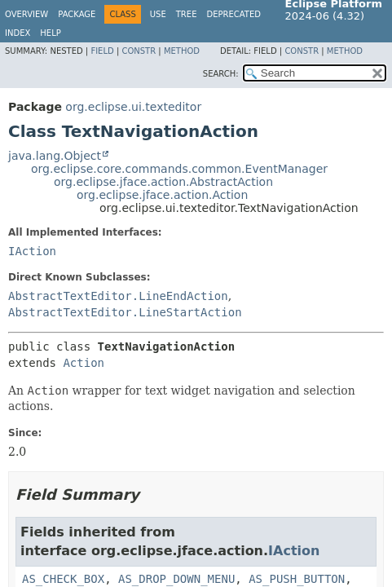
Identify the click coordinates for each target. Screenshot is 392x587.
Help (50, 33)
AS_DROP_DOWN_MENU (176, 579)
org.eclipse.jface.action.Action (162, 195)
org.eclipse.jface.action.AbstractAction (163, 182)
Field (102, 51)
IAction (32, 251)
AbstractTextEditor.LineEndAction (118, 296)
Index (18, 33)
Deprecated (233, 14)
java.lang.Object (55, 156)
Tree (187, 14)
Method (182, 51)
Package (77, 14)
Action (84, 363)
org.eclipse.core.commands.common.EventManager (179, 169)
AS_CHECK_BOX (63, 579)
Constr (139, 51)
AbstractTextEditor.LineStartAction (125, 312)
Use (158, 14)
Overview (26, 14)
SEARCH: (221, 74)
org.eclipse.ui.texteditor (133, 107)
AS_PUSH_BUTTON (297, 579)
